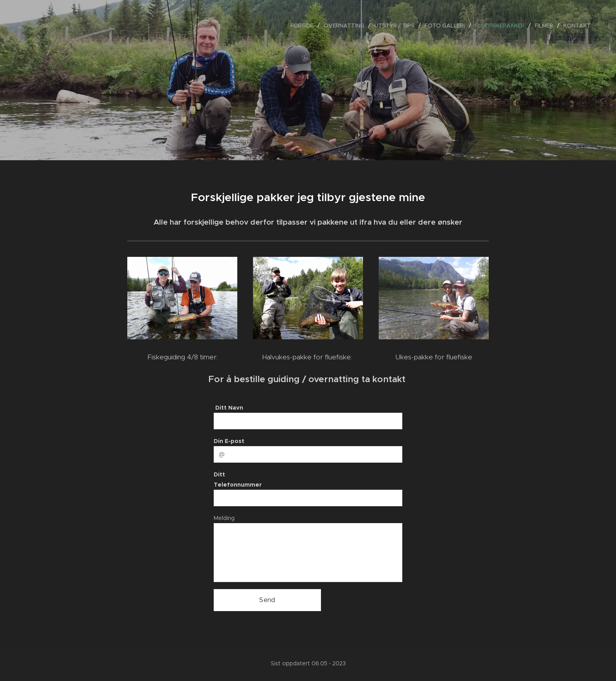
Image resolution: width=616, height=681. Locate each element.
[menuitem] (304, 26)
